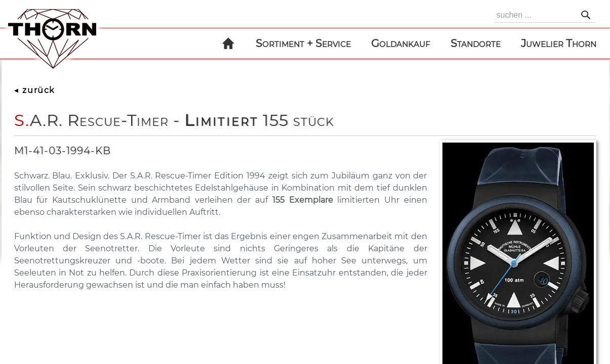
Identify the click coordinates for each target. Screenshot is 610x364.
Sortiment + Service (303, 43)
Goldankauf (401, 43)
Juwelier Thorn (559, 43)
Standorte (476, 43)
